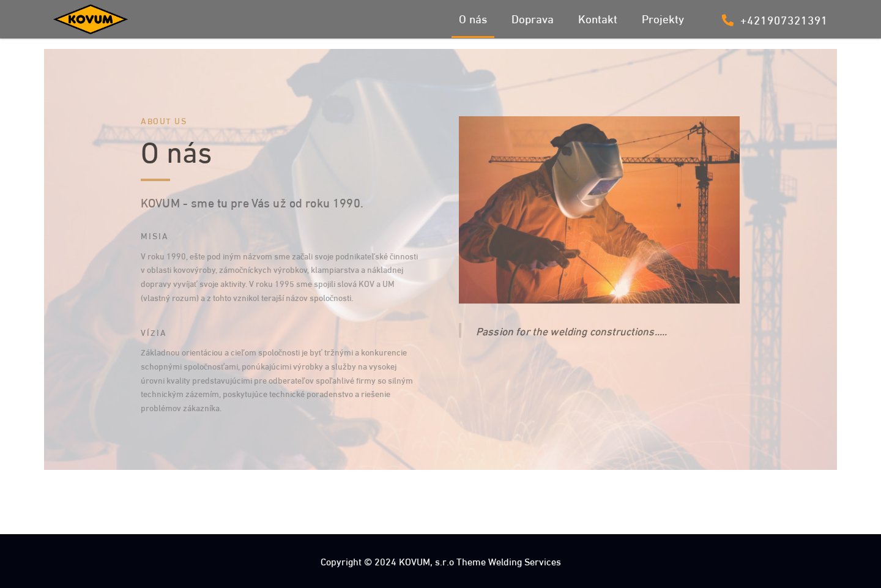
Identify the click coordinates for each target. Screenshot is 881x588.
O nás (473, 18)
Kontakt (598, 18)
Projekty (663, 18)
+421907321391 (775, 19)
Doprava (533, 18)
